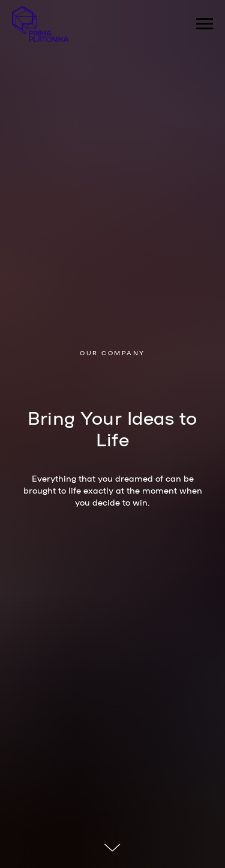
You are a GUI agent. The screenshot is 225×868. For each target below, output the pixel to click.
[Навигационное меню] (205, 24)
